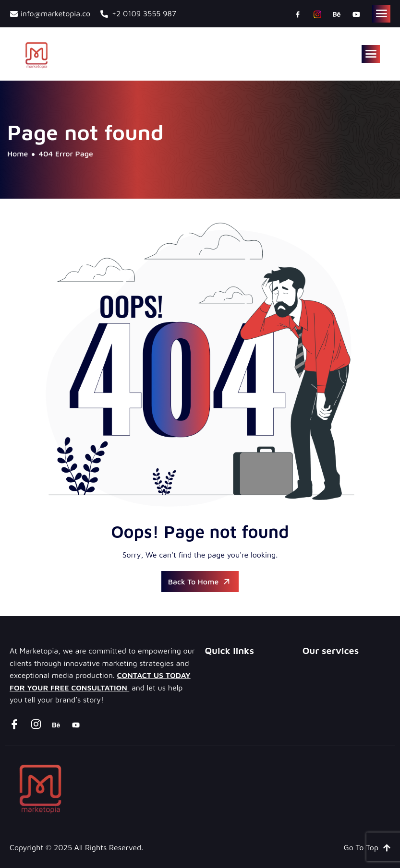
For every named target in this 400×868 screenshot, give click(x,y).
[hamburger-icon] (381, 14)
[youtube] (356, 14)
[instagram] (317, 14)
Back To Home (200, 582)
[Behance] (337, 14)
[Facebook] (298, 14)
